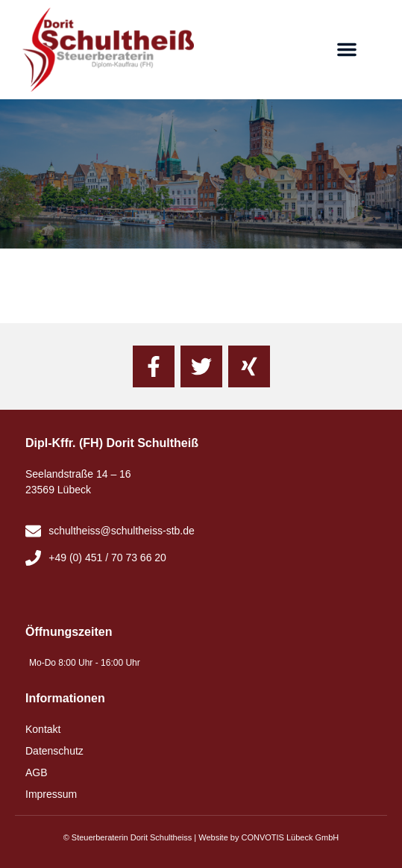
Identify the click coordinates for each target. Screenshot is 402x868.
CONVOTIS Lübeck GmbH (290, 837)
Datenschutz (54, 751)
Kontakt (43, 729)
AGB (37, 772)
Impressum (51, 794)
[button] (347, 49)
